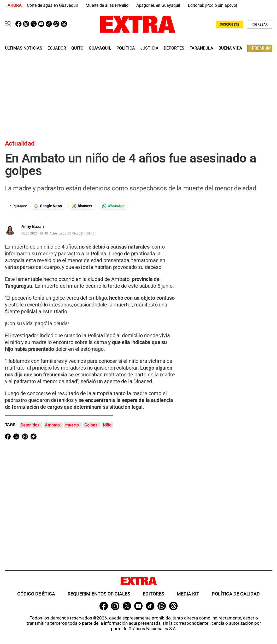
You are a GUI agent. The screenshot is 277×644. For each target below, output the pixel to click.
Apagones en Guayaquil (158, 5)
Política (126, 48)
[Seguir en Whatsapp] (113, 206)
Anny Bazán (33, 227)
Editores (154, 594)
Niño (107, 425)
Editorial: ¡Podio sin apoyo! (213, 5)
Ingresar (260, 24)
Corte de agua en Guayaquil (52, 5)
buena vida (230, 48)
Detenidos (30, 425)
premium (261, 48)
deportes (174, 48)
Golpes (91, 425)
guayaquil (100, 48)
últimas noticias (24, 48)
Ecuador (57, 48)
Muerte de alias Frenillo (107, 5)
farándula (201, 48)
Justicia (149, 48)
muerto (72, 425)
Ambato (52, 425)
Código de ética (36, 594)
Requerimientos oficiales (99, 594)
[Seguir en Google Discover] (82, 206)
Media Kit (188, 594)
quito (77, 48)
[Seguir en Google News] (48, 206)
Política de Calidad (236, 594)
